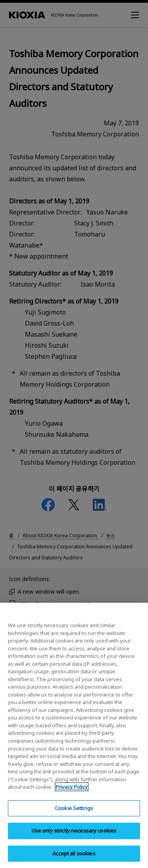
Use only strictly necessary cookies (74, 841)
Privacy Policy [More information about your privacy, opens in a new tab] (72, 797)
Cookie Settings (74, 818)
